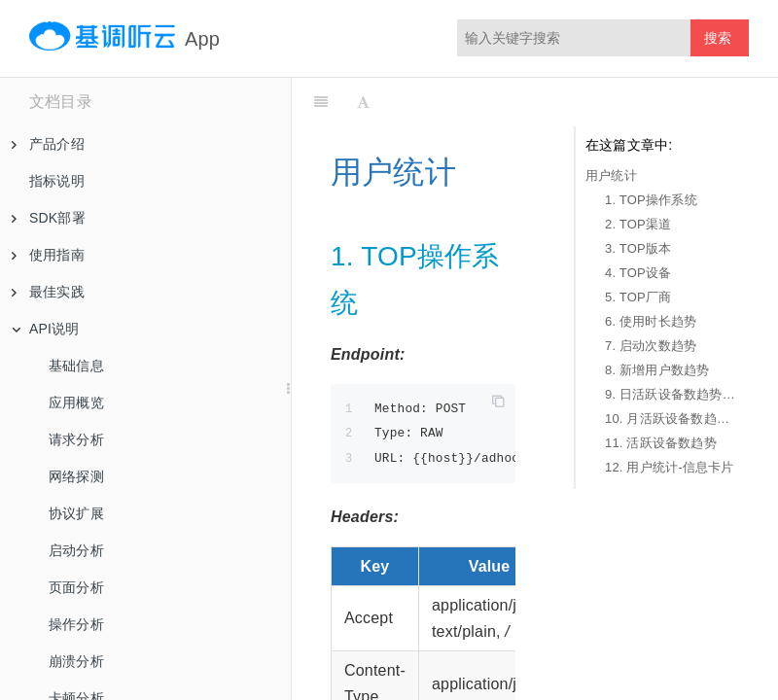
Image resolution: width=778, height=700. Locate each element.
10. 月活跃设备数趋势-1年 (672, 419)
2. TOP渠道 (638, 224)
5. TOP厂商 (638, 297)
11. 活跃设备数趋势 (661, 443)
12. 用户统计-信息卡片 (670, 467)
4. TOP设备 (638, 273)
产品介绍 (48, 144)
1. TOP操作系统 (651, 200)
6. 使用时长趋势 (651, 321)
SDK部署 (49, 218)
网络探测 (76, 476)
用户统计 (611, 175)
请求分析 (76, 439)
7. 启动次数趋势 (651, 346)
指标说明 (57, 181)
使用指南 (48, 255)
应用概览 (76, 402)
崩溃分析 (76, 661)
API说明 (46, 329)
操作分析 (76, 624)
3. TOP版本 (638, 248)
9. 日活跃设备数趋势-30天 (672, 394)
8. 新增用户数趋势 (657, 370)
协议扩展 (76, 513)
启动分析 (76, 550)
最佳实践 (48, 292)
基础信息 (76, 366)
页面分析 (76, 587)
